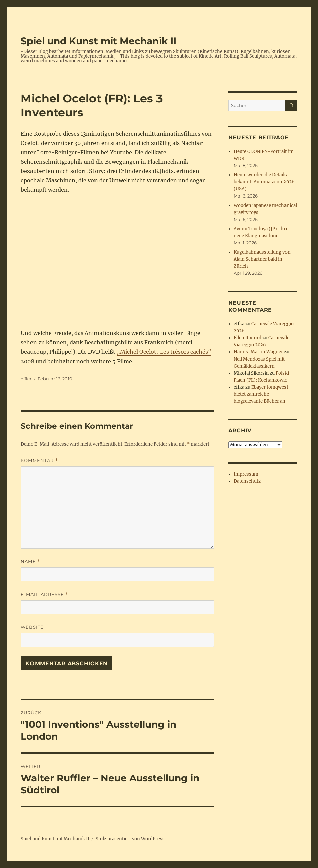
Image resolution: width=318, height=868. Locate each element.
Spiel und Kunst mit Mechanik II (99, 41)
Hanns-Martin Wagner (258, 352)
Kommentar (39, 460)
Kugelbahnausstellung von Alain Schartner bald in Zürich (262, 259)
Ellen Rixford (247, 338)
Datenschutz (247, 481)
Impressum (246, 474)
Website (32, 627)
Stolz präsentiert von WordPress (130, 839)
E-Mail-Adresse (45, 594)
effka (26, 379)
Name (30, 562)
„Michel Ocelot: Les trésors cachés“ (164, 352)
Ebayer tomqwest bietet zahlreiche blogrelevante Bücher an (261, 394)
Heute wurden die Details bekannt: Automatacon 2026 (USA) (264, 182)
